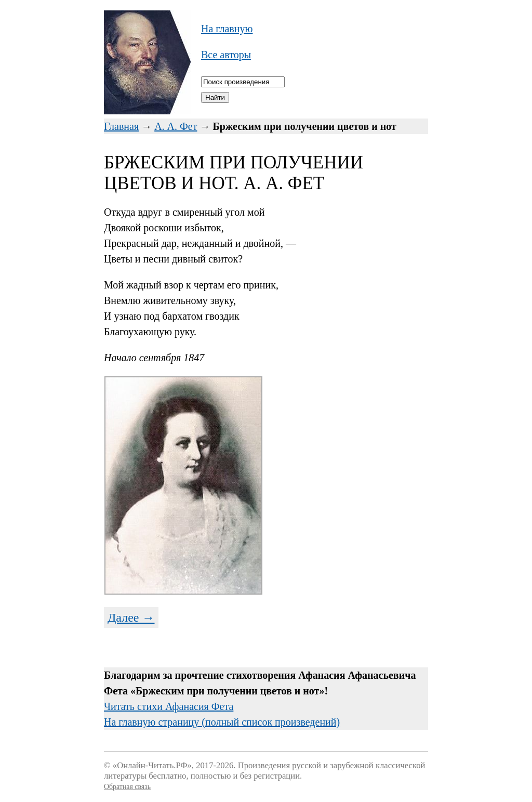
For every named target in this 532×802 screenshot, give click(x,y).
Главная (121, 126)
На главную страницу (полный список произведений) (222, 722)
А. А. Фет (176, 126)
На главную (227, 29)
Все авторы (226, 55)
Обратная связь (127, 787)
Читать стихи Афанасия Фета (169, 706)
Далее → (131, 617)
